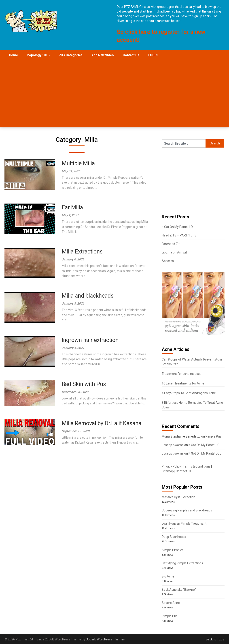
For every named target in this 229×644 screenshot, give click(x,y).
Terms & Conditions (197, 466)
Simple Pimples (173, 550)
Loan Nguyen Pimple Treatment (184, 524)
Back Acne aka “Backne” (179, 590)
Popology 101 (37, 55)
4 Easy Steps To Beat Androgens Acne (189, 393)
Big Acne (168, 576)
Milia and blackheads (88, 296)
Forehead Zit (171, 244)
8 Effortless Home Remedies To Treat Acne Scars (192, 405)
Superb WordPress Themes (105, 639)
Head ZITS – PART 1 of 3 (179, 235)
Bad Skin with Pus (84, 384)
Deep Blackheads (174, 537)
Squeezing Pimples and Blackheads (187, 510)
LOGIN (153, 55)
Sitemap (168, 471)
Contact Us (131, 55)
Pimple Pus (213, 436)
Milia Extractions (82, 252)
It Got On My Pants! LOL (178, 227)
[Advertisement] (115, 94)
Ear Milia (72, 207)
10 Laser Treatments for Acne (183, 383)
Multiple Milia (78, 163)
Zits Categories (71, 55)
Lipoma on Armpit (174, 252)
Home (13, 55)
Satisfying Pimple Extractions (182, 563)
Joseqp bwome (173, 445)
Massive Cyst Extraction (178, 497)
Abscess (168, 261)
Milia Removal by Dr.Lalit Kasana (102, 423)
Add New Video (103, 55)
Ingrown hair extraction (90, 340)
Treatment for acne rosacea (182, 374)
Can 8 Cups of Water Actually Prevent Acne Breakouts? (192, 362)
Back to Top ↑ (215, 639)
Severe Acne (171, 603)
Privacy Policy (171, 466)
